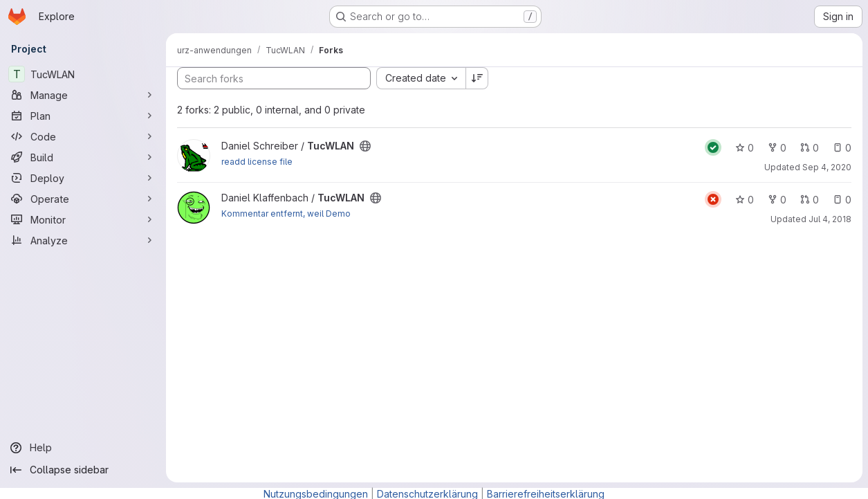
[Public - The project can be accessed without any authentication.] (365, 146)
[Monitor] (83, 219)
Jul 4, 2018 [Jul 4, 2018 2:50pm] (830, 219)
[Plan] (83, 116)
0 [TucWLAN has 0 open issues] (842, 148)
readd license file (257, 162)
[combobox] (421, 78)
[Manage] (83, 95)
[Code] (83, 136)
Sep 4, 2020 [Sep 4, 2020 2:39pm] (827, 167)
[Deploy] (83, 178)
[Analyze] (83, 240)
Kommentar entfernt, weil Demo (286, 214)
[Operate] (83, 199)
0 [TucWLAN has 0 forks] (777, 148)
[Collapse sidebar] (83, 470)
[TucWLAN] (83, 74)
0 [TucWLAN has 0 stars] (745, 148)
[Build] (83, 157)
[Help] (83, 448)
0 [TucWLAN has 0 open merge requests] (810, 148)
